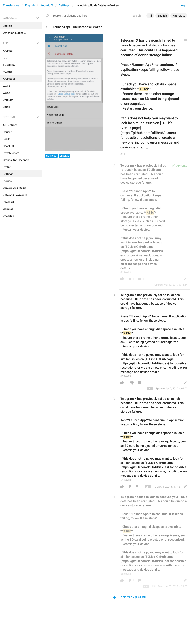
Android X (47, 5)
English (30, 5)
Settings (64, 5)
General (64, 156)
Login (183, 5)
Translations (11, 5)
